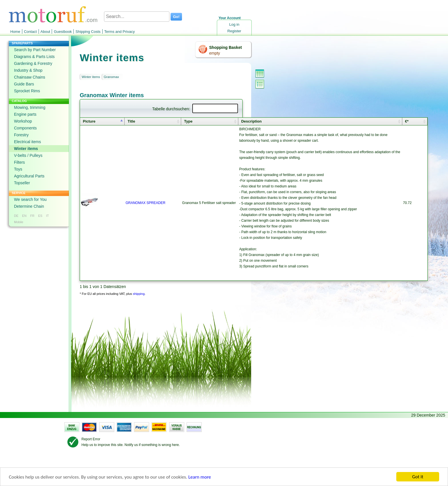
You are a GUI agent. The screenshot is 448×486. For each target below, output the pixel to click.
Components (25, 128)
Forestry (21, 135)
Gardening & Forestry (33, 63)
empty (215, 53)
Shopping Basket (225, 47)
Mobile (19, 222)
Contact (30, 32)
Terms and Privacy (120, 32)
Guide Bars (24, 84)
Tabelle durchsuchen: (195, 109)
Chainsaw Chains (30, 77)
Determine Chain (29, 206)
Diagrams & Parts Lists (34, 57)
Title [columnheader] (131, 121)
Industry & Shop (28, 70)
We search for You (30, 199)
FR (32, 216)
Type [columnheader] (188, 121)
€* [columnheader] (407, 121)
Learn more (200, 477)
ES (40, 216)
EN (24, 216)
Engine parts (25, 114)
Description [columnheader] (251, 121)
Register (234, 31)
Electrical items (27, 142)
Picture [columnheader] (89, 121)
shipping (139, 294)
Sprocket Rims (27, 91)
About (45, 32)
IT (47, 216)
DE (16, 216)
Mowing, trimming (30, 107)
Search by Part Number (35, 50)
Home (15, 32)
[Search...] (137, 17)
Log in (234, 24)
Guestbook (63, 32)
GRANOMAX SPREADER (145, 203)
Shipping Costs (88, 32)
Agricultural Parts (29, 176)
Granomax (111, 77)
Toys (18, 169)
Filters (19, 162)
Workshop (23, 121)
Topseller (22, 183)
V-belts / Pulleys (28, 155)
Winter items (26, 149)
